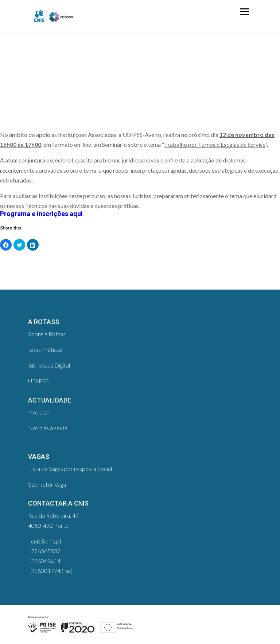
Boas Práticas (45, 350)
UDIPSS (38, 381)
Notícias (38, 412)
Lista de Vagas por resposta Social (70, 469)
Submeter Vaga (47, 484)
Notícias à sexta (48, 428)
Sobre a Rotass (47, 334)
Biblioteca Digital (49, 365)
